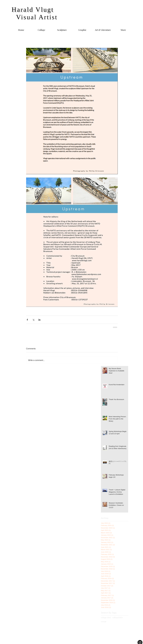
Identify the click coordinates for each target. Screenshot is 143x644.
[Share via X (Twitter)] (33, 320)
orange (104, 622)
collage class (106, 618)
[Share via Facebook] (27, 320)
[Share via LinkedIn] (39, 320)
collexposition (118, 618)
